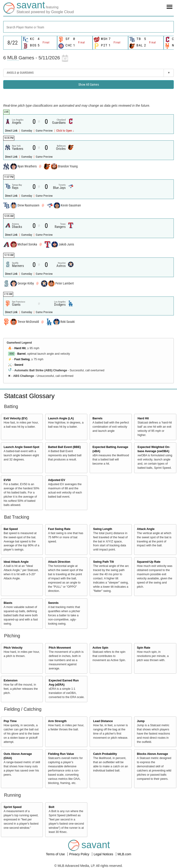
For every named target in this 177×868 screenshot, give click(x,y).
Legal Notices (104, 854)
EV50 (7, 480)
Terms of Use (56, 854)
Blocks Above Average (152, 754)
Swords (53, 603)
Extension (11, 680)
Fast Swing (22, 359)
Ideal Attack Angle (16, 562)
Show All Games (89, 85)
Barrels (97, 418)
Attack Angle (146, 529)
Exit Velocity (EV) (16, 418)
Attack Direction (59, 562)
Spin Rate (144, 648)
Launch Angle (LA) (61, 418)
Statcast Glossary (29, 396)
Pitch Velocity (13, 648)
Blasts (8, 603)
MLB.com (124, 854)
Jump (141, 721)
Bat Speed (11, 529)
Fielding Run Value (61, 754)
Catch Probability (105, 754)
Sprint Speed (13, 807)
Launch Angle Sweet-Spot (22, 447)
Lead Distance (103, 721)
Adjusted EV (56, 480)
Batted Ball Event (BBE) (64, 447)
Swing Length (103, 529)
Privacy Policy (80, 854)
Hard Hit (20, 348)
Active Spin (100, 648)
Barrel (21, 354)
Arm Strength (57, 721)
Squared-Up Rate (149, 562)
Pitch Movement (60, 648)
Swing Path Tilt (103, 562)
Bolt (51, 807)
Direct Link (12, 131)
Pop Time (10, 721)
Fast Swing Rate (59, 529)
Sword (19, 365)
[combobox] (88, 27)
